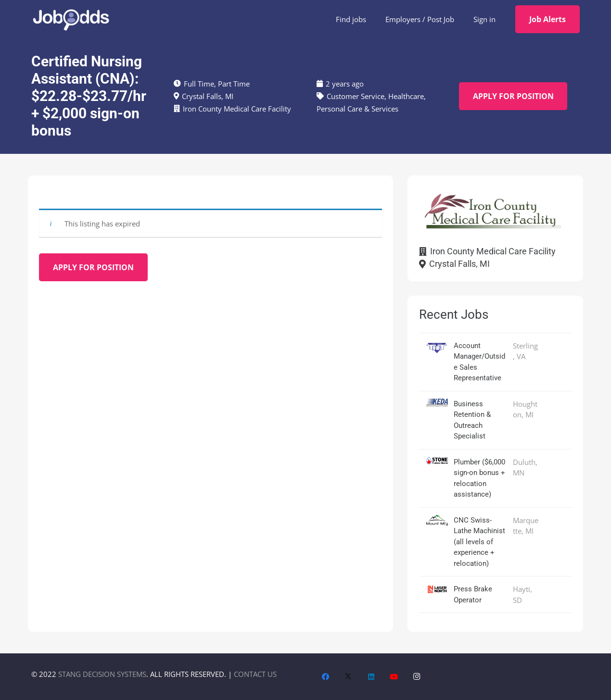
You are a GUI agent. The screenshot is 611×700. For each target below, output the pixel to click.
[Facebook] (326, 677)
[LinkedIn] (371, 677)
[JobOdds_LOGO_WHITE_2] (71, 19)
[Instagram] (417, 677)
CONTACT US (255, 674)
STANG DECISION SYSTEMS (102, 674)
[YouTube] (394, 677)
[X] (348, 677)
